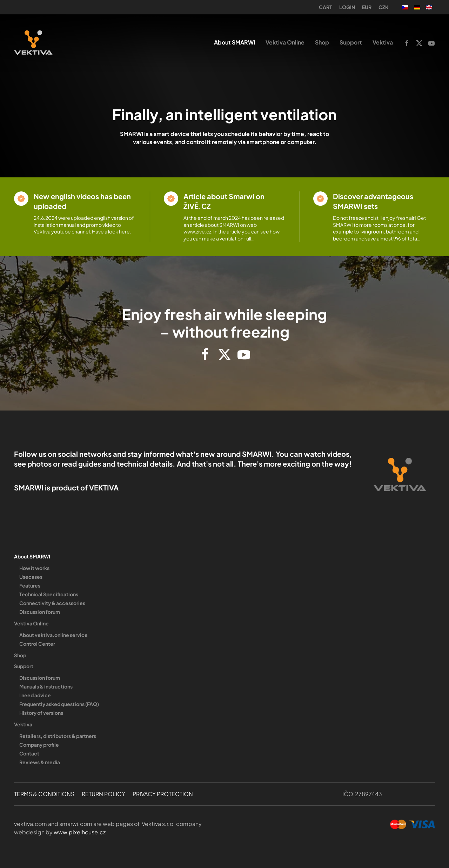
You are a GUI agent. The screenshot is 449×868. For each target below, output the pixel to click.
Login (347, 7)
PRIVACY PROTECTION (163, 794)
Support (24, 666)
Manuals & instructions (46, 686)
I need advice (35, 695)
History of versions (41, 713)
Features (30, 585)
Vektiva (23, 724)
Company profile (39, 745)
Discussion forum (40, 612)
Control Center (37, 644)
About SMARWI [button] (234, 42)
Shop (322, 42)
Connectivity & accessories (52, 603)
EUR (367, 7)
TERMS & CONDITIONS (44, 794)
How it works (34, 568)
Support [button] (351, 42)
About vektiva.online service (53, 635)
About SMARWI (32, 556)
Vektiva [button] (383, 42)
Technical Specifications (49, 594)
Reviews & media (40, 762)
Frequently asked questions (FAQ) (59, 704)
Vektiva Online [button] (285, 42)
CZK (384, 7)
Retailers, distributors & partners (58, 736)
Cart (326, 7)
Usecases (31, 577)
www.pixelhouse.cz (80, 832)
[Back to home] (33, 42)
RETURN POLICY (103, 794)
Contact (29, 753)
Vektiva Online (31, 623)
